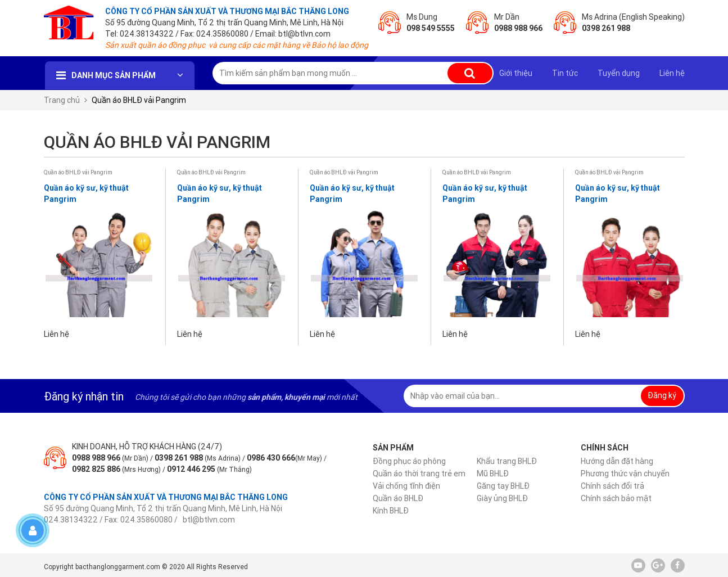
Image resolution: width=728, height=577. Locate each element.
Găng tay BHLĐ (503, 486)
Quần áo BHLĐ (398, 498)
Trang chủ (62, 100)
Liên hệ (672, 73)
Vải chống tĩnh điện (406, 486)
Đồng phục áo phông (409, 461)
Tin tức (565, 73)
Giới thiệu (516, 73)
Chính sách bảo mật (616, 498)
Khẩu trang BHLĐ (507, 461)
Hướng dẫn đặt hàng (617, 461)
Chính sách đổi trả (612, 486)
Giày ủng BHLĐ (502, 498)
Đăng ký (662, 395)
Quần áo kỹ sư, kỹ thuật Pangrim (86, 193)
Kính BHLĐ (391, 511)
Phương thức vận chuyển (625, 474)
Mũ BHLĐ (493, 474)
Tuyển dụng (619, 73)
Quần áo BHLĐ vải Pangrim (78, 172)
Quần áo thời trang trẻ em (419, 474)
